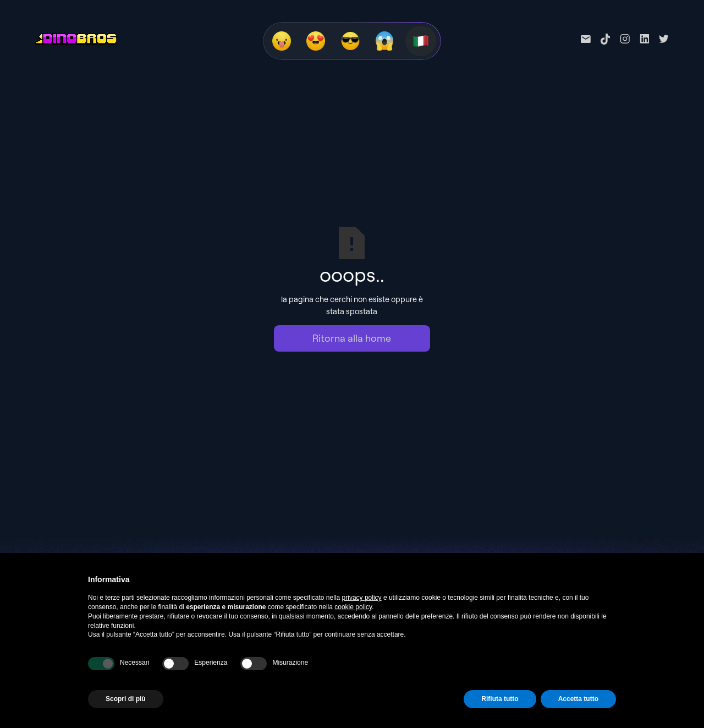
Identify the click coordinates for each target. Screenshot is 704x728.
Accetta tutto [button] (578, 699)
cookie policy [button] (353, 607)
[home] (76, 39)
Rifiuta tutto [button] (500, 699)
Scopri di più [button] (126, 699)
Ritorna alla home (352, 338)
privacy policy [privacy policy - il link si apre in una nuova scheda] (362, 598)
